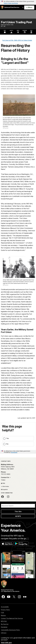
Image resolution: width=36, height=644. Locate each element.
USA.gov (4, 633)
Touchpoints (14, 452)
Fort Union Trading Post (16, 22)
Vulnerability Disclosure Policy (10, 630)
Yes (8, 438)
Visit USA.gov (6, 643)
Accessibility (5, 607)
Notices (3, 615)
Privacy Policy (5, 610)
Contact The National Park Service (12, 618)
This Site (18, 511)
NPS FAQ (4, 621)
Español (4, 489)
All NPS (18, 516)
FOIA (2, 613)
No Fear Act (5, 624)
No (7, 444)
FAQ (3, 483)
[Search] (18, 506)
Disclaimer (4, 627)
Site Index (5, 486)
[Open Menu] (29, 7)
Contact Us (5, 477)
